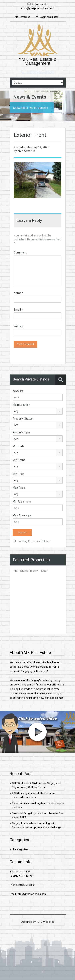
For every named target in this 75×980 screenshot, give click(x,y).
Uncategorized (21, 849)
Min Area (22, 502)
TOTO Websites (45, 922)
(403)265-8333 (40, 72)
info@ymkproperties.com (38, 8)
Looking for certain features (32, 541)
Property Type (22, 432)
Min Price (18, 474)
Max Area (22, 515)
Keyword (18, 391)
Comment (20, 252)
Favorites (23, 17)
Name (19, 293)
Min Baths (19, 460)
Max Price (19, 488)
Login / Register (47, 17)
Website (19, 326)
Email (18, 310)
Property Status (23, 419)
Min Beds (18, 446)
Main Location (21, 405)
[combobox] (38, 411)
